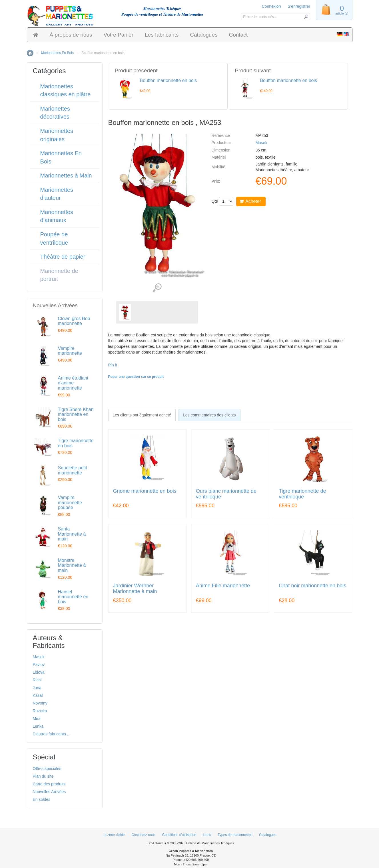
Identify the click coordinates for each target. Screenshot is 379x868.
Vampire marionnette (70, 351)
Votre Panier (118, 35)
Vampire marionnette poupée (70, 502)
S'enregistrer (299, 6)
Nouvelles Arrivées (49, 792)
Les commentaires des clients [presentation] (209, 415)
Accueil (30, 53)
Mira (37, 719)
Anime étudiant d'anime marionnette (73, 383)
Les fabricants (162, 35)
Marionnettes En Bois (57, 53)
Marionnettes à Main (66, 175)
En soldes (42, 799)
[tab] (142, 415)
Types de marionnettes (235, 835)
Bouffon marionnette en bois (169, 80)
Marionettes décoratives (55, 113)
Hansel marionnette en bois (73, 597)
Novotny (40, 703)
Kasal (38, 695)
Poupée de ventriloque (54, 239)
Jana (37, 688)
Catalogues (204, 35)
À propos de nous (71, 35)
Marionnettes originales (57, 135)
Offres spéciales (47, 769)
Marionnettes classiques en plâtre (66, 90)
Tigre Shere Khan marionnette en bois (76, 414)
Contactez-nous (143, 835)
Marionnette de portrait (59, 275)
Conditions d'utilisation (179, 835)
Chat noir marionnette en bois (312, 586)
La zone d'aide (114, 835)
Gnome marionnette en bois (145, 491)
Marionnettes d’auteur (57, 194)
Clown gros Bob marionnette (74, 321)
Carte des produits (49, 784)
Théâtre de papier (63, 257)
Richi (37, 680)
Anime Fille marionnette (223, 586)
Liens (207, 835)
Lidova (39, 672)
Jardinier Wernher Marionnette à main (135, 589)
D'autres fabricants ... (52, 734)
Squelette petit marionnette (73, 470)
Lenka (38, 726)
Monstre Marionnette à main (72, 565)
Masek (261, 143)
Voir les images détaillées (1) (157, 288)
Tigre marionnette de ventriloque (302, 494)
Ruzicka (40, 711)
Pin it (113, 365)
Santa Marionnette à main (72, 534)
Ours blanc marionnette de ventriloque (226, 494)
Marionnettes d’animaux (57, 216)
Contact (238, 35)
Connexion (271, 6)
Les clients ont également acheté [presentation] (142, 415)
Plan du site (43, 776)
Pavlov (39, 665)
